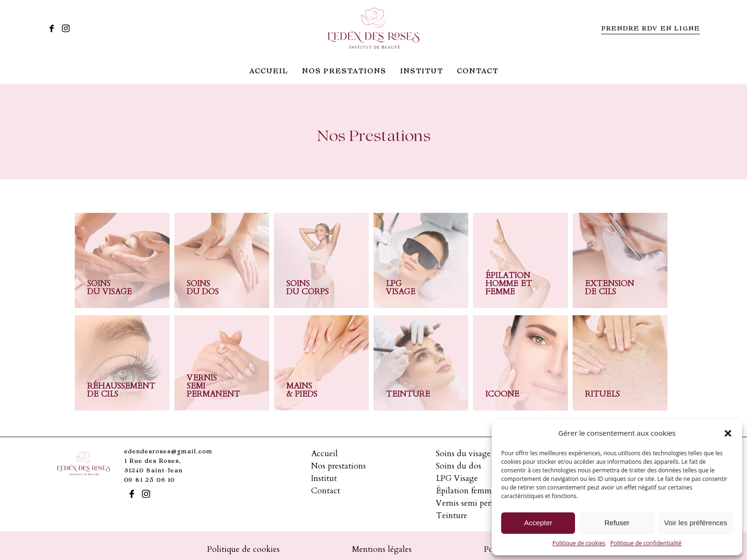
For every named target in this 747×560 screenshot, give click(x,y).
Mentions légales (382, 549)
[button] (728, 433)
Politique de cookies (579, 543)
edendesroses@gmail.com (168, 452)
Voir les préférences (696, 523)
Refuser (617, 523)
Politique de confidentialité (646, 543)
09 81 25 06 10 (150, 481)
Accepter (538, 523)
